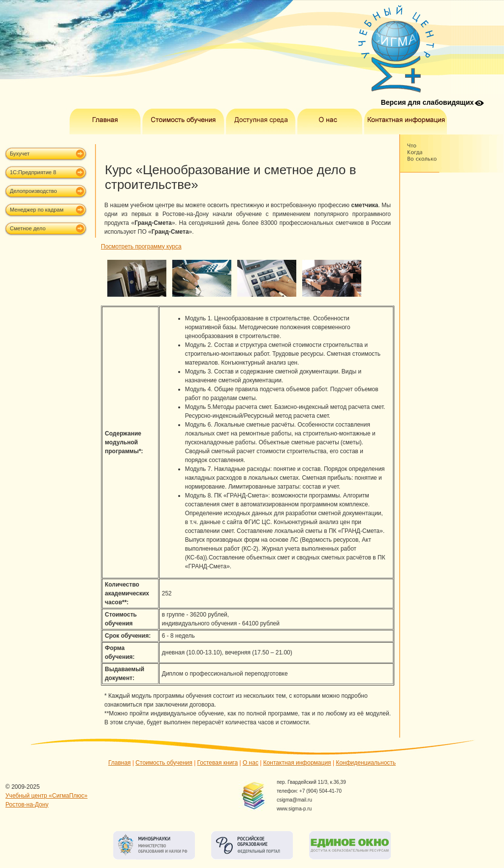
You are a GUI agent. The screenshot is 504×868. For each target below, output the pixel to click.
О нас (251, 763)
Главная (120, 763)
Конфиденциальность (366, 763)
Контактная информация (297, 763)
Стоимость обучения (164, 763)
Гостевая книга (218, 763)
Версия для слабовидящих (427, 102)
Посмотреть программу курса (141, 247)
